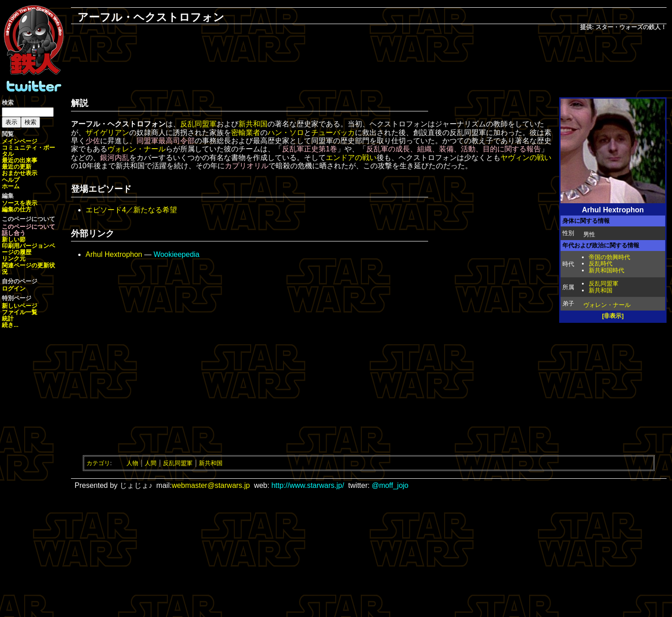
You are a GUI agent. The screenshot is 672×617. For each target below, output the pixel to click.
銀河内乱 (115, 158)
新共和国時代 (606, 270)
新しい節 (14, 239)
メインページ (20, 141)
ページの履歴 (28, 249)
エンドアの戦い (351, 158)
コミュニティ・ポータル (28, 151)
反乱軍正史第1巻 (310, 149)
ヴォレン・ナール (607, 305)
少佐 (93, 141)
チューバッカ (333, 133)
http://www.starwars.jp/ (308, 485)
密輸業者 (246, 133)
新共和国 (601, 290)
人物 (132, 463)
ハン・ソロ (286, 133)
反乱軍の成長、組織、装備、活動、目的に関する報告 (454, 149)
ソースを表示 (20, 203)
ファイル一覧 (20, 312)
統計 (8, 319)
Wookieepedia (176, 254)
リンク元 (14, 258)
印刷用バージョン (25, 246)
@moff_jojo (390, 485)
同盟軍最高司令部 (166, 141)
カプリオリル (247, 166)
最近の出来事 (20, 160)
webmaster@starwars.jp (211, 485)
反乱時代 (601, 263)
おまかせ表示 (20, 173)
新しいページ (20, 306)
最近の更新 (17, 167)
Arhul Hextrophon (114, 254)
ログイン (14, 288)
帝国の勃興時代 (609, 257)
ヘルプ (11, 180)
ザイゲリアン (107, 133)
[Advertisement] (369, 62)
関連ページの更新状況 (28, 268)
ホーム (11, 186)
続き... (10, 325)
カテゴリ (98, 463)
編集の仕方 (17, 209)
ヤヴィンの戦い (526, 158)
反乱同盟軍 (604, 283)
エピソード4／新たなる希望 (131, 210)
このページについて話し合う (28, 230)
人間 (151, 463)
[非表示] (613, 316)
